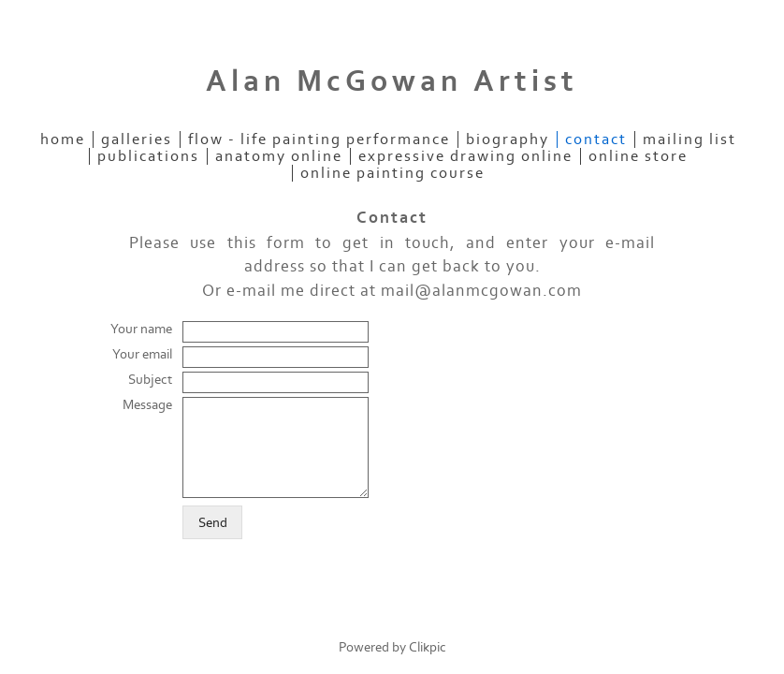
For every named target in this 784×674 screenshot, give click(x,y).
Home (63, 139)
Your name (141, 329)
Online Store (638, 156)
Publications (148, 156)
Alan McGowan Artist (392, 81)
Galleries (137, 139)
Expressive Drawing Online (465, 156)
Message (147, 405)
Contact (596, 139)
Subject (150, 380)
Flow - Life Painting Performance (319, 139)
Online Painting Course (392, 173)
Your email (142, 354)
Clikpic (428, 647)
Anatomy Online (279, 156)
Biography (508, 139)
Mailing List (690, 139)
